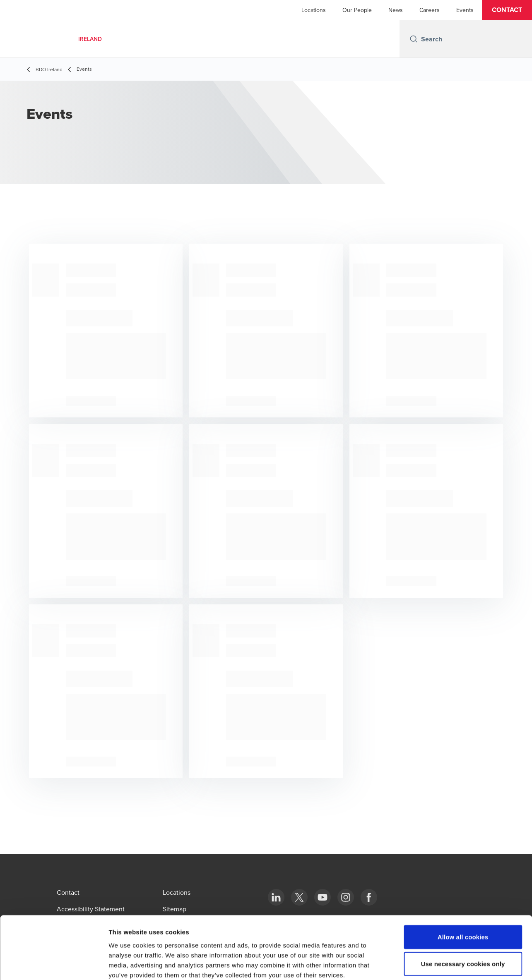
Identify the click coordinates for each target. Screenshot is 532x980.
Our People (357, 10)
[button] (507, 10)
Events (465, 10)
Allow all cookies (463, 892)
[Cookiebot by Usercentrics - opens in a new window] (54, 964)
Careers (430, 10)
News (396, 10)
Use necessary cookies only (463, 919)
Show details (435, 964)
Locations (314, 10)
